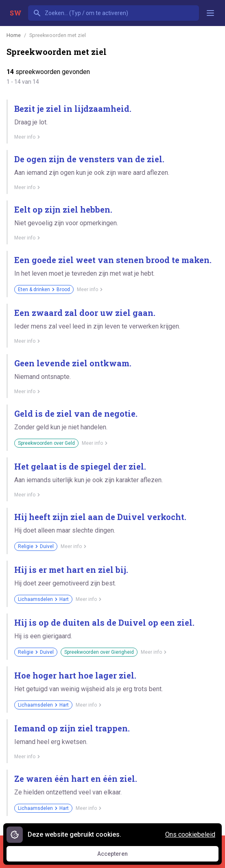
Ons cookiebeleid (190, 834)
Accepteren (120, 856)
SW (16, 13)
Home (14, 35)
